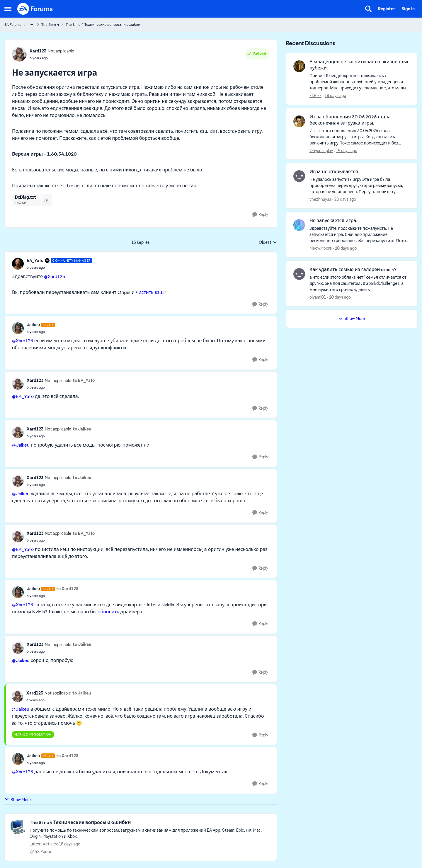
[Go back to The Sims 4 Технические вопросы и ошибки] (150, 823)
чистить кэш (150, 292)
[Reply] (260, 215)
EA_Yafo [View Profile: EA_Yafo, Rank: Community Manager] (35, 261)
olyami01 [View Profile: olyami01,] (318, 297)
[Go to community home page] (35, 9)
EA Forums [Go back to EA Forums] (13, 25)
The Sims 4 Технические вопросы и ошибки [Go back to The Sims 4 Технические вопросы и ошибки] (103, 25)
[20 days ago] (344, 199)
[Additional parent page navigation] (31, 25)
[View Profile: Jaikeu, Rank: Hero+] (18, 328)
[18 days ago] (334, 96)
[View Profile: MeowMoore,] (299, 225)
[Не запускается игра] (59, 268)
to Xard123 (67, 589)
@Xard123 (55, 276)
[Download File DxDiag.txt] (47, 200)
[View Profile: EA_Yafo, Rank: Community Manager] (18, 264)
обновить (108, 612)
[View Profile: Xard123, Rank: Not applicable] (19, 54)
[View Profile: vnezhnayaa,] (299, 176)
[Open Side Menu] (8, 9)
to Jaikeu (82, 429)
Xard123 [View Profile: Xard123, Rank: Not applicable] (38, 51)
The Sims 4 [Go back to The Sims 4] (50, 25)
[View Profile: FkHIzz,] (299, 66)
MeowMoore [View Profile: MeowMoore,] (321, 248)
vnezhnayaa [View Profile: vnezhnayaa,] (320, 199)
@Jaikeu (21, 445)
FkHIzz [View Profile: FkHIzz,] (315, 96)
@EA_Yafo (23, 396)
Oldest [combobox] (268, 243)
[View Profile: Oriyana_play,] (299, 121)
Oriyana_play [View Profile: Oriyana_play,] (321, 150)
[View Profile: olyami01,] (299, 274)
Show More (18, 800)
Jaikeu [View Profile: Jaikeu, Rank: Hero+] (33, 325)
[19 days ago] (346, 150)
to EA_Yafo (84, 380)
